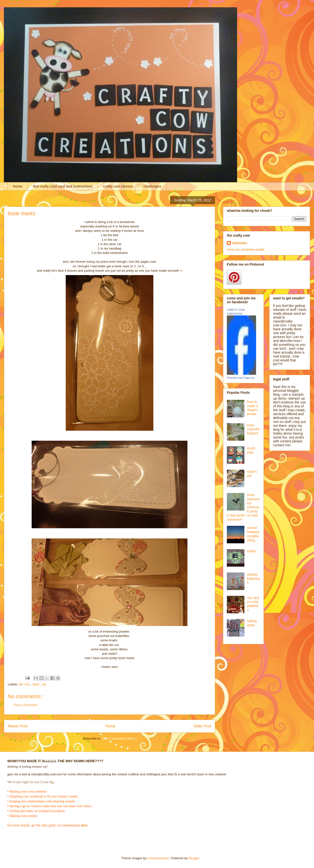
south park (251, 450)
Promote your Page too (241, 378)
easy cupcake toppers (253, 429)
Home (18, 186)
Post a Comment (26, 705)
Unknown (239, 243)
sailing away (252, 623)
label (36, 684)
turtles (252, 551)
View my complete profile (246, 250)
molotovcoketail (158, 858)
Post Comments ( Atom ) (119, 738)
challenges (152, 186)
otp (44, 684)
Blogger (194, 858)
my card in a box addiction (253, 604)
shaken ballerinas (254, 579)
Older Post (202, 726)
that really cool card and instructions (63, 186)
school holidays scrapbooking (253, 534)
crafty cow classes (118, 186)
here (84, 825)
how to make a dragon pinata (253, 408)
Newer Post (18, 726)
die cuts (25, 684)
